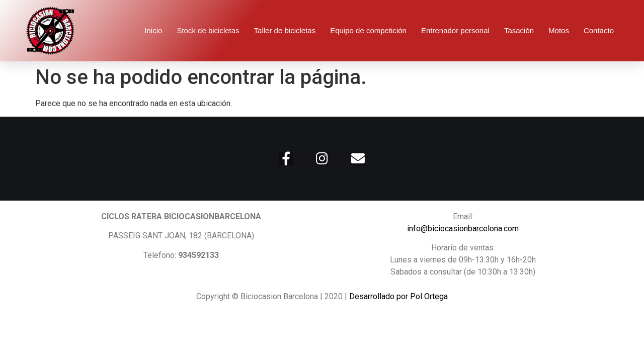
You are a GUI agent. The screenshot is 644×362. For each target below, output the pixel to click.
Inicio (153, 30)
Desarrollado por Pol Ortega (398, 296)
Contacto (599, 30)
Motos (559, 30)
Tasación (519, 30)
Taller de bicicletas (285, 30)
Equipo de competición (368, 30)
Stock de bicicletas (208, 30)
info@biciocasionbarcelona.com (463, 229)
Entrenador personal (455, 30)
